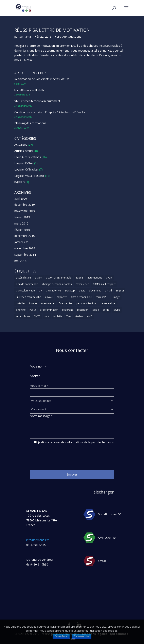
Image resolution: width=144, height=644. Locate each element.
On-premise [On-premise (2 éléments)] (66, 303)
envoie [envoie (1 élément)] (49, 297)
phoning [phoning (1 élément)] (21, 310)
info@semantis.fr (37, 540)
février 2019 (22, 217)
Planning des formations (30, 123)
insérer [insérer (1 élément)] (33, 303)
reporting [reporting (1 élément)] (68, 310)
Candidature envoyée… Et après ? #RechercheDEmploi (50, 112)
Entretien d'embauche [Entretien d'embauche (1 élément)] (29, 297)
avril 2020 (21, 199)
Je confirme (61, 636)
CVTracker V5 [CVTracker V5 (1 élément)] (53, 291)
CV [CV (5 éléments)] (40, 291)
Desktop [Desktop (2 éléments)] (70, 291)
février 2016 (22, 230)
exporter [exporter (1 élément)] (62, 297)
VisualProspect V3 (110, 514)
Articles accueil (24, 151)
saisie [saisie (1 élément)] (96, 310)
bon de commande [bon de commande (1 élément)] (27, 284)
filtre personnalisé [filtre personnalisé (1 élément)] (81, 297)
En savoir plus (81, 636)
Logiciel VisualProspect (29, 176)
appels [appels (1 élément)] (79, 278)
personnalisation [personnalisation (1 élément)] (86, 303)
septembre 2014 (25, 255)
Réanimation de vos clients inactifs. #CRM (42, 79)
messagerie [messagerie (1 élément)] (48, 303)
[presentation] (61, 455)
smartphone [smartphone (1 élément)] (23, 316)
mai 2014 (20, 261)
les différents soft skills (29, 90)
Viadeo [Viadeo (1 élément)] (79, 316)
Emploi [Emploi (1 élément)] (120, 291)
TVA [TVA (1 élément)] (69, 316)
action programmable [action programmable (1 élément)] (59, 278)
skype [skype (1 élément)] (117, 310)
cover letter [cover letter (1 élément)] (82, 284)
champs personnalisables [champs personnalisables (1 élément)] (57, 284)
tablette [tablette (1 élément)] (58, 316)
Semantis (25, 37)
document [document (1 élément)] (95, 291)
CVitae (102, 561)
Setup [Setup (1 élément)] (106, 310)
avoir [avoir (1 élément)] (109, 278)
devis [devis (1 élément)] (82, 291)
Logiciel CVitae (24, 163)
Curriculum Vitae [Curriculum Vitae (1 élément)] (25, 291)
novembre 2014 (25, 248)
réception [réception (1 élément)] (83, 310)
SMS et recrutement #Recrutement (37, 101)
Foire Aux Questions (68, 37)
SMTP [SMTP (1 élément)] (37, 316)
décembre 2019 (25, 205)
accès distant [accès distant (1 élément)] (23, 278)
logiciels (20, 182)
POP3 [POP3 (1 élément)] (33, 310)
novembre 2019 (25, 211)
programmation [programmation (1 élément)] (49, 310)
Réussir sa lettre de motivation (52, 30)
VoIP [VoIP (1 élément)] (89, 316)
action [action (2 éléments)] (39, 278)
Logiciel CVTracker (26, 169)
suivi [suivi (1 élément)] (47, 316)
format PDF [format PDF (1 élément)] (102, 297)
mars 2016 (21, 223)
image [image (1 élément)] (116, 297)
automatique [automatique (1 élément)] (95, 278)
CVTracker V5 (107, 538)
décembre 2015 (25, 236)
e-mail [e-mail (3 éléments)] (108, 291)
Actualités (21, 145)
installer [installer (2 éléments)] (21, 303)
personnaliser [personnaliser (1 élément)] (108, 303)
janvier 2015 (22, 242)
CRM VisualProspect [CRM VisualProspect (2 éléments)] (104, 284)
